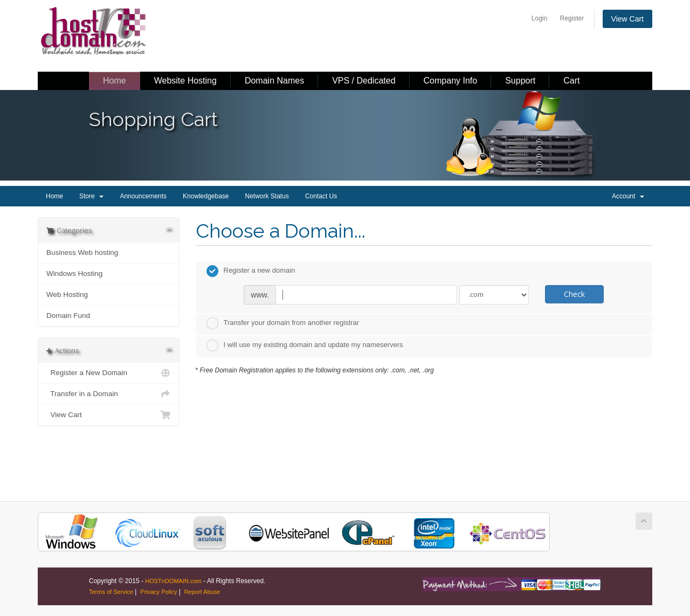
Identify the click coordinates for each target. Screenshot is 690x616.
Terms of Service (111, 592)
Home (115, 81)
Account (628, 196)
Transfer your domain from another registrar (283, 323)
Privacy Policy (158, 592)
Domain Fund (68, 316)
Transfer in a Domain (109, 394)
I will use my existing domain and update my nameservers (305, 345)
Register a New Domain (109, 373)
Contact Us (321, 196)
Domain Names (274, 81)
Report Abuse (202, 592)
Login (539, 18)
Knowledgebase (206, 196)
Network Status (267, 196)
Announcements (143, 196)
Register (572, 18)
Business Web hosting (82, 252)
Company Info (451, 81)
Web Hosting (67, 295)
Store (91, 196)
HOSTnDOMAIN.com (173, 581)
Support (520, 81)
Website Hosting (185, 81)
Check (574, 294)
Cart (571, 81)
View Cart (627, 19)
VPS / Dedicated (364, 81)
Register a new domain (251, 271)
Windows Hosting (74, 274)
